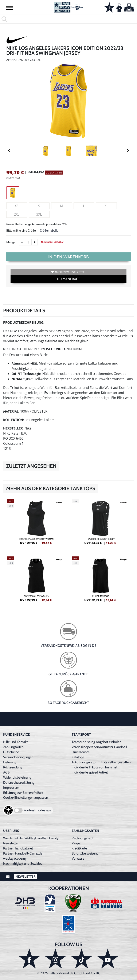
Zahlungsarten (13, 747)
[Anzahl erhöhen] (35, 242)
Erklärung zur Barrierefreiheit (23, 793)
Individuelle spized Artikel (90, 772)
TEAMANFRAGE (68, 279)
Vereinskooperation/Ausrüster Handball (99, 747)
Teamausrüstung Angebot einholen (97, 742)
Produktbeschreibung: (24, 323)
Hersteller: (13, 428)
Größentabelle (49, 231)
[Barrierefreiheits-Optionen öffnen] (8, 810)
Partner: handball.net (18, 848)
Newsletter (11, 843)
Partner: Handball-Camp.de (23, 853)
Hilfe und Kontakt (15, 742)
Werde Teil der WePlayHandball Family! (31, 838)
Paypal (77, 843)
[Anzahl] (28, 242)
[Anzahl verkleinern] (22, 242)
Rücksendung (13, 767)
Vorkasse (78, 858)
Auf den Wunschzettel (68, 272)
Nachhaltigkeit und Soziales (23, 864)
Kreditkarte (79, 848)
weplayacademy (15, 858)
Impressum (11, 788)
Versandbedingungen (18, 757)
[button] (9, 8)
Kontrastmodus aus (37, 810)
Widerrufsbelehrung (17, 777)
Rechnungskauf (83, 838)
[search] (68, 19)
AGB (6, 772)
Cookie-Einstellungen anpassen (26, 798)
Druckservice (81, 752)
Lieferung (10, 762)
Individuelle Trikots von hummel (94, 767)
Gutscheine (11, 752)
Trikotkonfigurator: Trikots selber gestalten (101, 762)
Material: (11, 411)
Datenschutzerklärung (19, 782)
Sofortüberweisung (85, 853)
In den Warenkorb (69, 257)
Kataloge (78, 757)
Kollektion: (13, 420)
